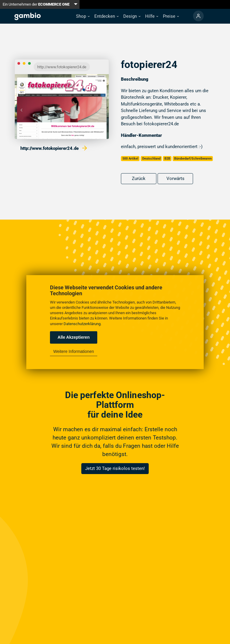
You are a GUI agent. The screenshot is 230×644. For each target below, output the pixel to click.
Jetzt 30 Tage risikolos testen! (115, 468)
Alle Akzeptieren (74, 337)
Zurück (139, 179)
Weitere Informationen (73, 351)
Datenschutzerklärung (82, 323)
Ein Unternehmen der (36, 4)
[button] (83, 16)
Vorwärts (175, 179)
